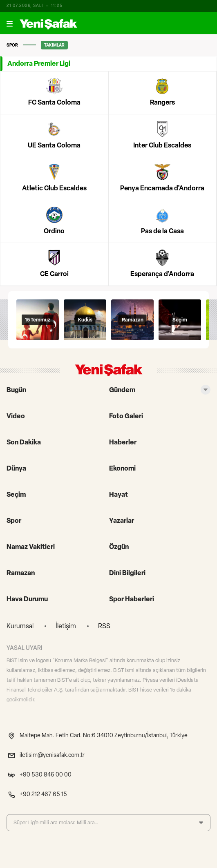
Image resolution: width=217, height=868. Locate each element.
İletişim (66, 626)
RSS (104, 626)
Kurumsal (20, 626)
